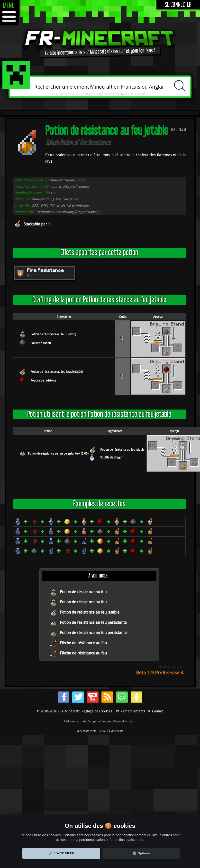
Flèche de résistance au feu (83, 643)
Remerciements (133, 711)
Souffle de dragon (112, 457)
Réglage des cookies (97, 711)
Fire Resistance (45, 271)
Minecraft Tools (86, 731)
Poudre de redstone (43, 380)
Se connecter (178, 5)
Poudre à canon (41, 343)
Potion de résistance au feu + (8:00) (53, 334)
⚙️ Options (141, 853)
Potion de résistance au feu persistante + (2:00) (58, 453)
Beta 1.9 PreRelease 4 (160, 673)
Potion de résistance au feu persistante (93, 622)
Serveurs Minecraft (111, 731)
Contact (158, 711)
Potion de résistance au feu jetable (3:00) (57, 372)
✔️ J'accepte (61, 853)
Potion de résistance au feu (83, 592)
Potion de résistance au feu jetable (122, 449)
